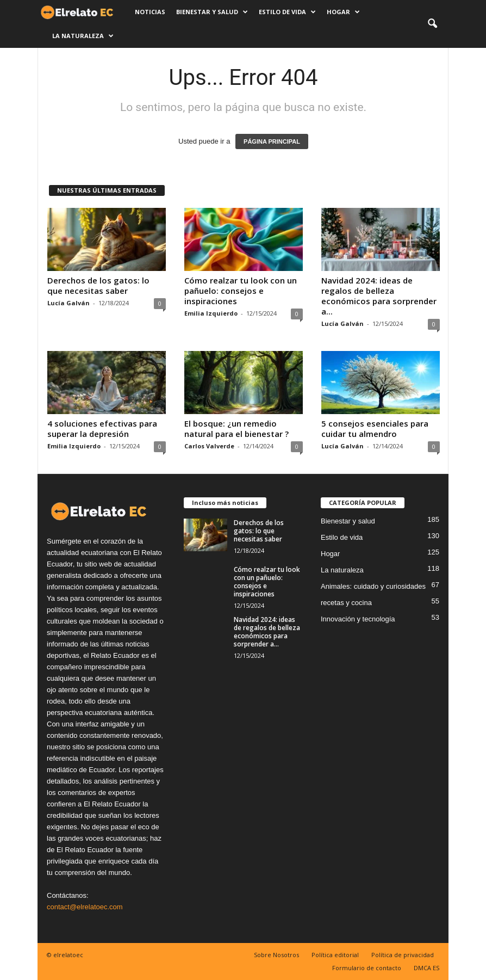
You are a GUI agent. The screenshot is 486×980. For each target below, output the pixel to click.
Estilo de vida (287, 12)
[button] (432, 24)
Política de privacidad (403, 955)
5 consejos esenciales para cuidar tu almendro (375, 429)
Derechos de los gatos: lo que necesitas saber (98, 285)
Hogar (343, 12)
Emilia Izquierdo (211, 313)
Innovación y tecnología (358, 619)
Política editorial (335, 955)
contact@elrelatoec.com (85, 907)
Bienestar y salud (212, 12)
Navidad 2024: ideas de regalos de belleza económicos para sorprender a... (379, 296)
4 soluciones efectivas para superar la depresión (102, 429)
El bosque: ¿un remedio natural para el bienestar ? (236, 429)
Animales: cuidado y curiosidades (373, 586)
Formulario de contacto (367, 968)
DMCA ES (426, 968)
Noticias (150, 12)
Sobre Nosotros (276, 955)
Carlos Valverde (209, 446)
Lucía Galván (68, 303)
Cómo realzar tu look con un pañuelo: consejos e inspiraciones (241, 291)
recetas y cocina (346, 603)
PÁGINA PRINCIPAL (272, 141)
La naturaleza (83, 36)
